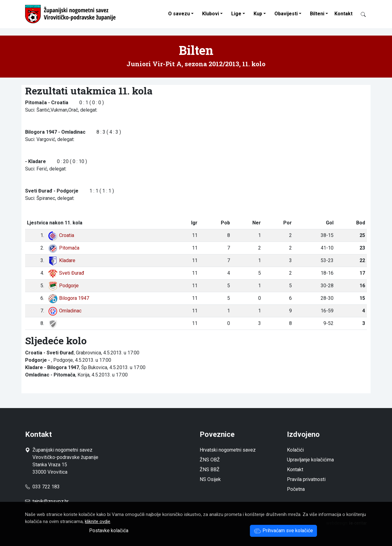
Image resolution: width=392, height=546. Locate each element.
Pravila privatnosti (306, 479)
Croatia (61, 235)
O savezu (179, 14)
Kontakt (343, 14)
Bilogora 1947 (68, 298)
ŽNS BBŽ (210, 470)
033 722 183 (42, 487)
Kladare (62, 260)
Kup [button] (258, 14)
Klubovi (211, 14)
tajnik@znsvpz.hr (51, 501)
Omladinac (65, 311)
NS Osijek (210, 479)
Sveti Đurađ (66, 273)
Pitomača (64, 248)
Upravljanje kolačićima (310, 460)
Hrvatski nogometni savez (228, 450)
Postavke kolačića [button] (109, 531)
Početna (296, 489)
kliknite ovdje (98, 521)
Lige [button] (236, 14)
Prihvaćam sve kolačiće (283, 531)
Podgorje (63, 286)
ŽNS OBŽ (210, 460)
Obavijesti (286, 14)
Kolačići (295, 450)
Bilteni (317, 14)
